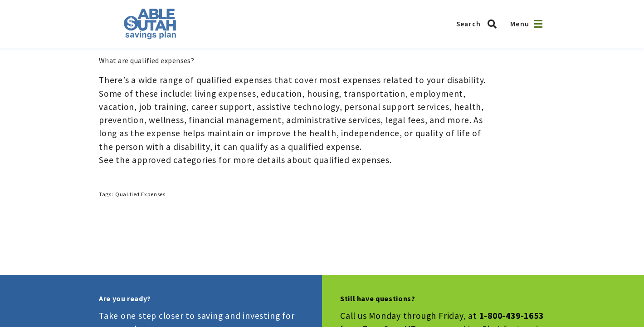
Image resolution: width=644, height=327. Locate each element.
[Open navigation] (538, 24)
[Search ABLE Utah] (479, 24)
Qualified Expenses (140, 194)
